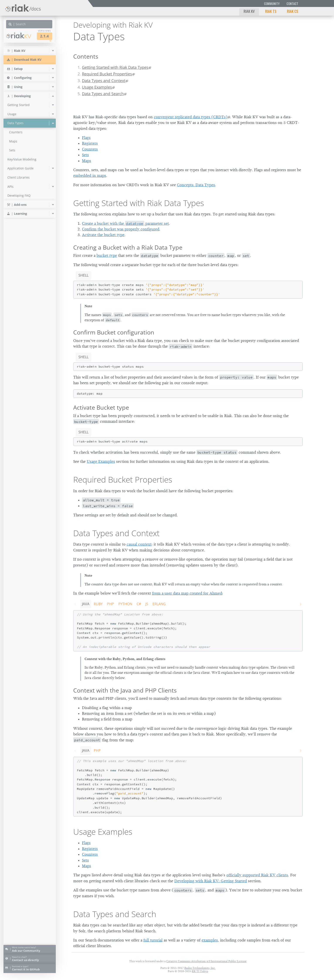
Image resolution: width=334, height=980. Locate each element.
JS (147, 604)
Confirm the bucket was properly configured (121, 229)
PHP (110, 604)
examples (210, 940)
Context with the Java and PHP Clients (125, 690)
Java (86, 604)
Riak (19, 36)
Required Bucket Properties (107, 74)
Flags (86, 138)
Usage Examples (97, 87)
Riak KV (249, 11)
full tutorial (153, 940)
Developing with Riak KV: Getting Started (211, 881)
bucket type (107, 255)
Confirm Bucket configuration (114, 332)
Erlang (159, 604)
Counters (90, 149)
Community (272, 4)
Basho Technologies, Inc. (200, 968)
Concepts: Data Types (196, 185)
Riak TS (271, 11)
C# (139, 604)
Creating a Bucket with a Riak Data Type (128, 247)
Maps (86, 161)
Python (125, 604)
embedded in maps (90, 176)
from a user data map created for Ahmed (187, 593)
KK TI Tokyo (200, 971)
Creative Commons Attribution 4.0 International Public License (206, 961)
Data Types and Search (103, 94)
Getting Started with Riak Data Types (115, 67)
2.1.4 (44, 36)
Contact (292, 4)
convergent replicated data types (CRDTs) (191, 117)
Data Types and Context (104, 81)
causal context (139, 544)
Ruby (98, 604)
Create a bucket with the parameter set (125, 223)
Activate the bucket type (103, 235)
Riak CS (293, 11)
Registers (90, 143)
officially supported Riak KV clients (257, 875)
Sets (85, 155)
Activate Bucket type (101, 407)
